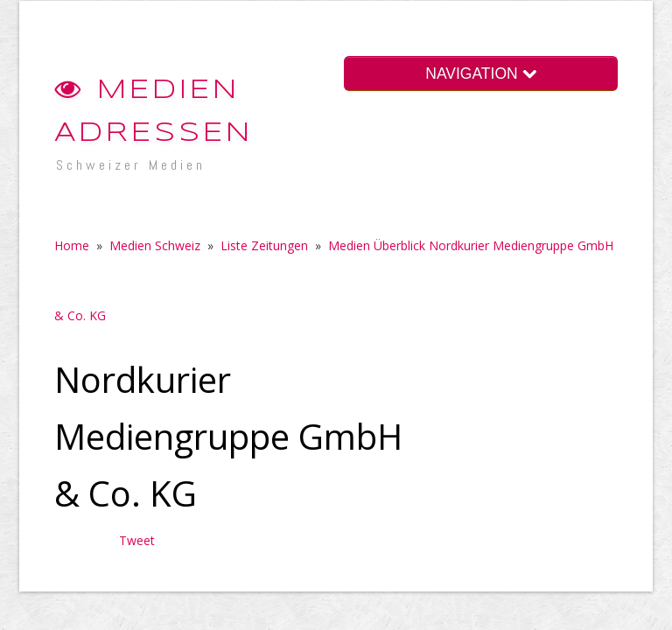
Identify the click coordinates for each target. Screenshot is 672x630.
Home (72, 245)
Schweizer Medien (131, 165)
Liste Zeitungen (264, 245)
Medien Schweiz (155, 245)
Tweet (137, 540)
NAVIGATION (480, 73)
